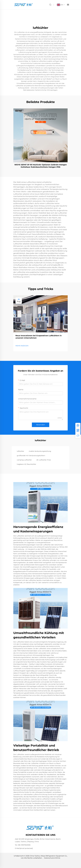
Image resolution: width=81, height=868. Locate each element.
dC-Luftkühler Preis (44, 460)
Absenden (41, 425)
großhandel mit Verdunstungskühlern (31, 456)
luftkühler (20, 451)
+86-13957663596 (24, 845)
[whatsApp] (78, 425)
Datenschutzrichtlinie (52, 858)
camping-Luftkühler (24, 460)
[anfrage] (78, 436)
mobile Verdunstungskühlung (40, 451)
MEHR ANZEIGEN (22, 346)
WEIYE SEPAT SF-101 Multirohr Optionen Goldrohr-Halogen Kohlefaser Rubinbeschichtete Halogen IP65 (41, 166)
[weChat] (78, 430)
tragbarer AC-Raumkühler (26, 464)
